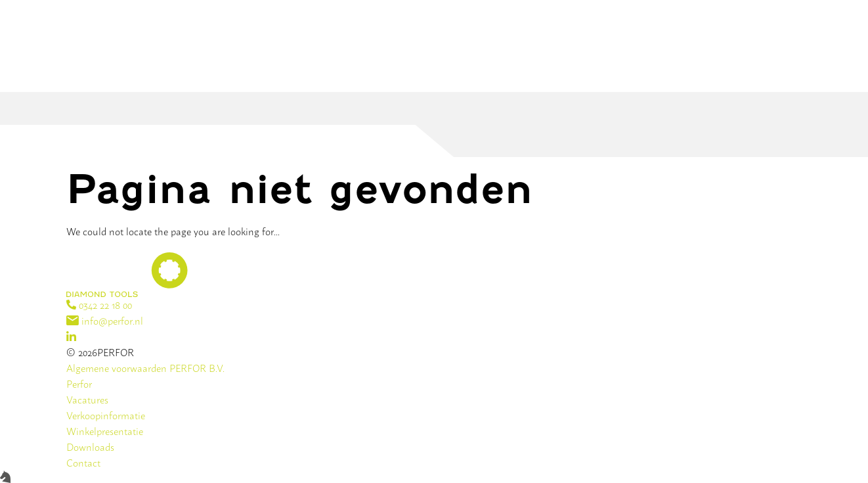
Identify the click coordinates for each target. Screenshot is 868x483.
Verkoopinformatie (106, 415)
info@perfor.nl (105, 320)
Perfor (79, 383)
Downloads (90, 447)
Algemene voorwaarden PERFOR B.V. (145, 368)
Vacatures (87, 399)
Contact (83, 462)
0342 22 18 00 (99, 305)
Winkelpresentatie (105, 431)
